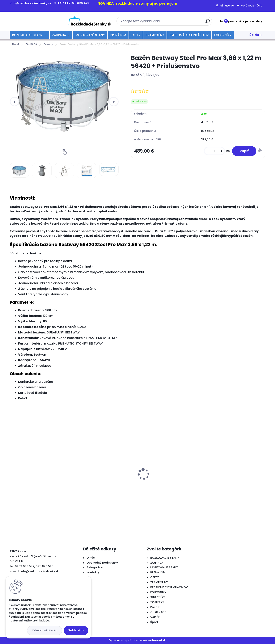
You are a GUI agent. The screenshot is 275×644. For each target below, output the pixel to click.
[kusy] (214, 151)
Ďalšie (254, 35)
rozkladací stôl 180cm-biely (162, 466)
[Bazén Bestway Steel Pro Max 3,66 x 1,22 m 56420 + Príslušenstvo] (64, 93)
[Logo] (33, 21)
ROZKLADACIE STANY (27, 35)
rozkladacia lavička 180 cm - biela (232, 468)
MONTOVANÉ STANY (90, 35)
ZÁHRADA (59, 35)
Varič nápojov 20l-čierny (30, 479)
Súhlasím (76, 630)
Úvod (15, 44)
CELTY (136, 35)
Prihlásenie (227, 6)
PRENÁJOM (118, 35)
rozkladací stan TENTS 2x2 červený (103, 476)
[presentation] (15, 102)
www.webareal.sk (153, 640)
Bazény (48, 44)
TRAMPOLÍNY (155, 35)
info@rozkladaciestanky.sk (40, 571)
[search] (179, 23)
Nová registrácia (251, 6)
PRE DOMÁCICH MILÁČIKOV (189, 35)
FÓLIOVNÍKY (223, 35)
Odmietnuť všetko (45, 630)
